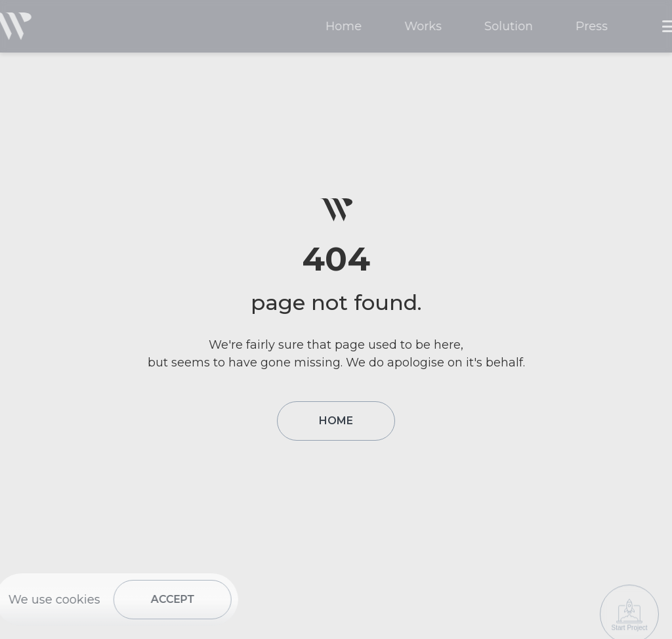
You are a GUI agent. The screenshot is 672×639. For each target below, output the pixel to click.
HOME (336, 421)
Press (596, 26)
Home (348, 26)
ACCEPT (168, 599)
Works (428, 26)
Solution (513, 26)
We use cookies (50, 600)
